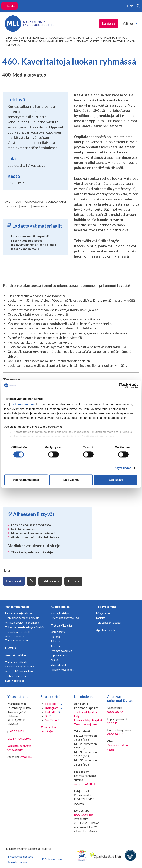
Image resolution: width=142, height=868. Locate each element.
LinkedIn (51, 712)
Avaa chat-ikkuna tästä (118, 747)
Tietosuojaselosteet (20, 856)
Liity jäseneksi (104, 613)
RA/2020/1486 (84, 815)
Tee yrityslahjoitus (86, 724)
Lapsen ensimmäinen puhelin (31, 236)
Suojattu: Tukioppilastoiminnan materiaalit (39, 41)
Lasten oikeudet (15, 681)
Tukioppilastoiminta (109, 38)
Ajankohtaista (106, 630)
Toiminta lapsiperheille (18, 632)
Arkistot (55, 641)
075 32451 (17, 731)
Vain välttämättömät (26, 480)
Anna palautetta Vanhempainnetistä (16, 638)
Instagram (52, 708)
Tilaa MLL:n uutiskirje (48, 729)
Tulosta (73, 581)
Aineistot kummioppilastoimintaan (35, 537)
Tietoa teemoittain (16, 676)
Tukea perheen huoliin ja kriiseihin (25, 627)
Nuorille (11, 647)
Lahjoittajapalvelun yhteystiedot (19, 747)
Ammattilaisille (33, 38)
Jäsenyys (56, 646)
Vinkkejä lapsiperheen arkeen (22, 623)
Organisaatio (58, 632)
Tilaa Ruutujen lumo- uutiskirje (32, 552)
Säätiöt (55, 660)
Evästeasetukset (52, 859)
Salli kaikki (116, 480)
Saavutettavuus (17, 862)
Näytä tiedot (123, 468)
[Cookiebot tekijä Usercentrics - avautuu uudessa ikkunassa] (122, 385)
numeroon (84, 784)
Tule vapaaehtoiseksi (108, 623)
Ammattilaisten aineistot (20, 671)
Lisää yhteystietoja (19, 738)
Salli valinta (71, 480)
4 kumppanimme (24, 404)
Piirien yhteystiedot (62, 670)
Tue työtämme (106, 606)
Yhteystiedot (58, 665)
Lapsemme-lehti (60, 655)
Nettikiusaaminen (23, 529)
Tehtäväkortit (88, 41)
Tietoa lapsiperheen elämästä (22, 618)
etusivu (12, 38)
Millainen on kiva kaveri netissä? (33, 533)
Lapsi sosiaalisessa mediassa (31, 525)
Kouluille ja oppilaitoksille (69, 38)
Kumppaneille (60, 606)
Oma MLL (26, 757)
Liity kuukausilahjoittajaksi (88, 718)
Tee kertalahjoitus (85, 712)
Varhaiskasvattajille (16, 662)
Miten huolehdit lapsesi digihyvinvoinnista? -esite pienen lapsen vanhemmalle (34, 245)
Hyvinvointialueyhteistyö (65, 618)
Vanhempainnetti (17, 606)
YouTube (51, 720)
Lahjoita (10, 6)
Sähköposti (50, 581)
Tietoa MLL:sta (61, 625)
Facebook (14, 581)
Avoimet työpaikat (61, 651)
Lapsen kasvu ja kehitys (19, 613)
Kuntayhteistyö (60, 613)
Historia (55, 637)
